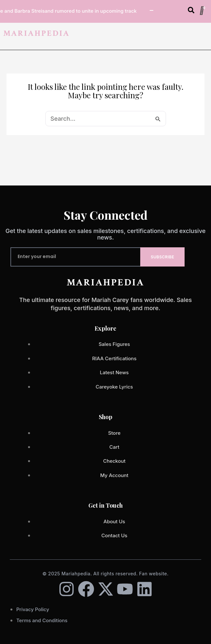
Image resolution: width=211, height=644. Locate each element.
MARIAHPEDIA (37, 33)
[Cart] (202, 11)
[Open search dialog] (191, 11)
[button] (205, 36)
